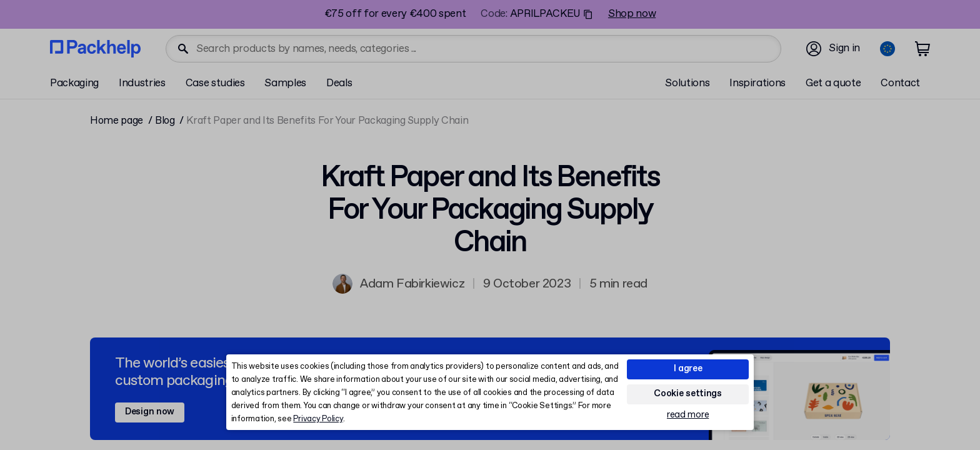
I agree (688, 369)
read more (688, 415)
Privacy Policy (318, 419)
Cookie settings (688, 394)
